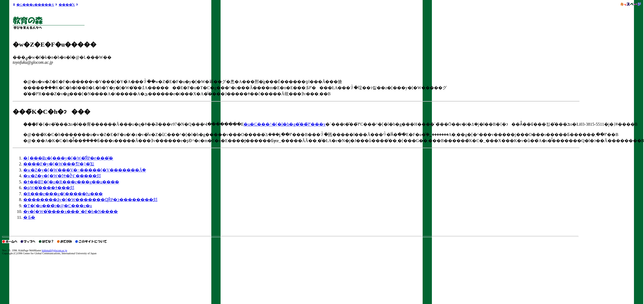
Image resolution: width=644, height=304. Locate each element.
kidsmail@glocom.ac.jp (55, 250)
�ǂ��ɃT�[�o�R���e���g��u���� (71, 182)
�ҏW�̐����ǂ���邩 (49, 188)
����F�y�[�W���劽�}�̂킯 (59, 164)
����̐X (67, 5)
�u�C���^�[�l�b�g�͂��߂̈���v (284, 124)
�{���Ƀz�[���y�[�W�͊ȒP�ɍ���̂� (68, 158)
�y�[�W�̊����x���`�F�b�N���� (71, 212)
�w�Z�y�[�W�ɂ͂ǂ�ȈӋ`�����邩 (62, 176)
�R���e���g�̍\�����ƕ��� (63, 194)
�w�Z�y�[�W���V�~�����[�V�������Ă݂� (85, 170)
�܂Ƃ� (29, 217)
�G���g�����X (35, 5)
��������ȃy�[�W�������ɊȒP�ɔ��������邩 (90, 200)
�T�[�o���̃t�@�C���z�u (58, 206)
